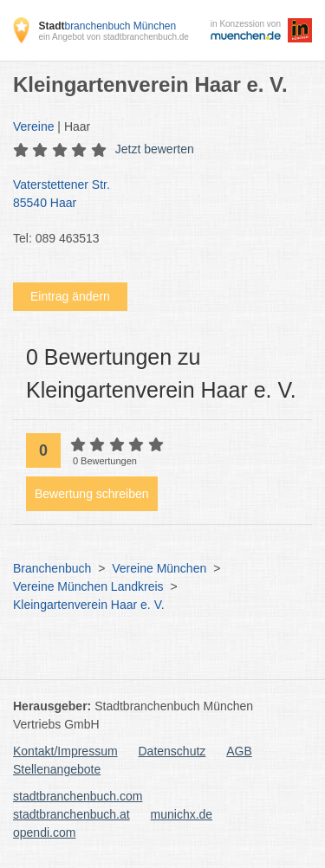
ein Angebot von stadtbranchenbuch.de (113, 37)
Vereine (33, 126)
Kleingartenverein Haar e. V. (89, 605)
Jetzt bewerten (155, 149)
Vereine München (159, 568)
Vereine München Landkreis (88, 586)
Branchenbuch (52, 568)
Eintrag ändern (70, 296)
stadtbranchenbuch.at (71, 814)
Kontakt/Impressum (65, 751)
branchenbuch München (107, 26)
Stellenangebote (57, 769)
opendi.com (44, 832)
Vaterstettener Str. (154, 195)
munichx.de (182, 814)
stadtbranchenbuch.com (78, 796)
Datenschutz (172, 751)
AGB (239, 751)
